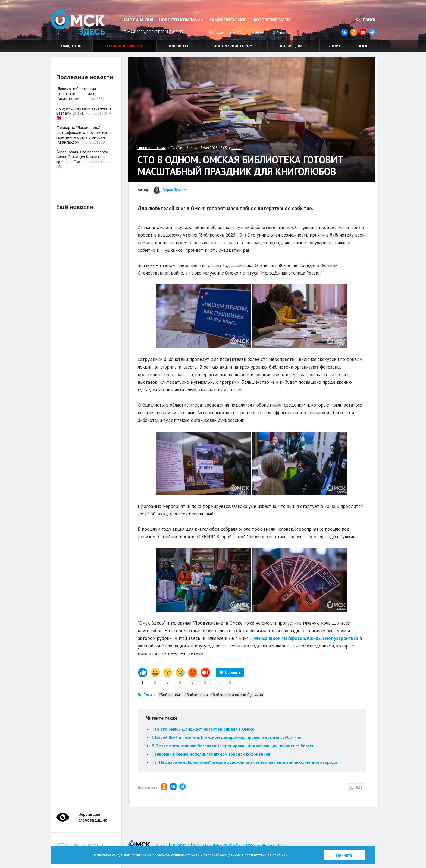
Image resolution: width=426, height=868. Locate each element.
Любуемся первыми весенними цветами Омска (84, 111)
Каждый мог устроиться (333, 638)
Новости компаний (181, 20)
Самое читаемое (228, 20)
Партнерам (178, 845)
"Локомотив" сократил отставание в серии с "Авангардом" (76, 94)
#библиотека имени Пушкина (237, 695)
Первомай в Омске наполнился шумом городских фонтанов (211, 754)
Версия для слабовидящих (93, 817)
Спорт (335, 46)
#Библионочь (170, 695)
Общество (71, 46)
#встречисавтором (234, 46)
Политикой (279, 855)
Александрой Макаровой (279, 638)
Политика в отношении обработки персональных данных (237, 845)
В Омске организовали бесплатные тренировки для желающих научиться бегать (233, 746)
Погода (216, 32)
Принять (344, 855)
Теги (148, 695)
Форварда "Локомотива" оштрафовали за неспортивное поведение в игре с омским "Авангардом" (84, 135)
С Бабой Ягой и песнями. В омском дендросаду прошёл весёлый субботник (226, 737)
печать (237, 148)
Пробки (256, 32)
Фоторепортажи (271, 20)
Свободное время (124, 46)
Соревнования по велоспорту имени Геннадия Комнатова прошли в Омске (82, 157)
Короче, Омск (294, 46)
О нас (160, 845)
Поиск (366, 20)
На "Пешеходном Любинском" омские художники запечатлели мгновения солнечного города (244, 762)
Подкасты (178, 46)
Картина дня (139, 20)
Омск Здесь (78, 22)
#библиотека (196, 695)
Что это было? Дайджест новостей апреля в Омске (203, 729)
